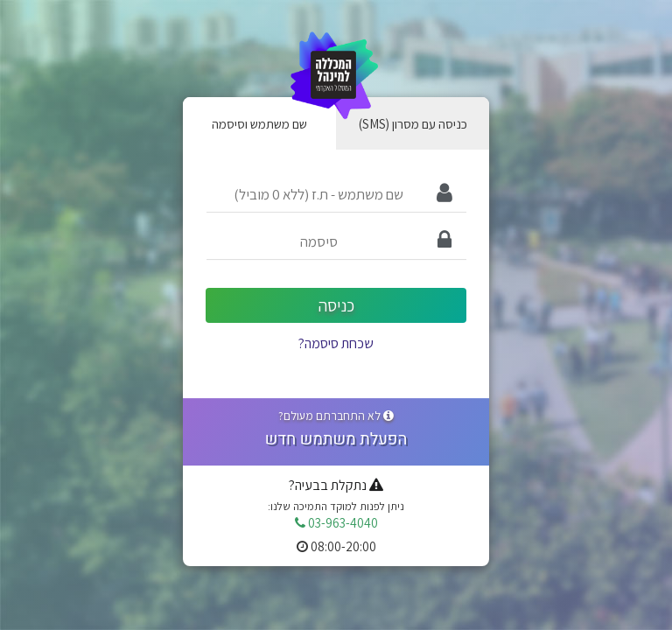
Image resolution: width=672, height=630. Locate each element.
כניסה (336, 305)
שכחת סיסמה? (336, 343)
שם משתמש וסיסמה (259, 123)
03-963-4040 (336, 522)
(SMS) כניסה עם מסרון (413, 123)
